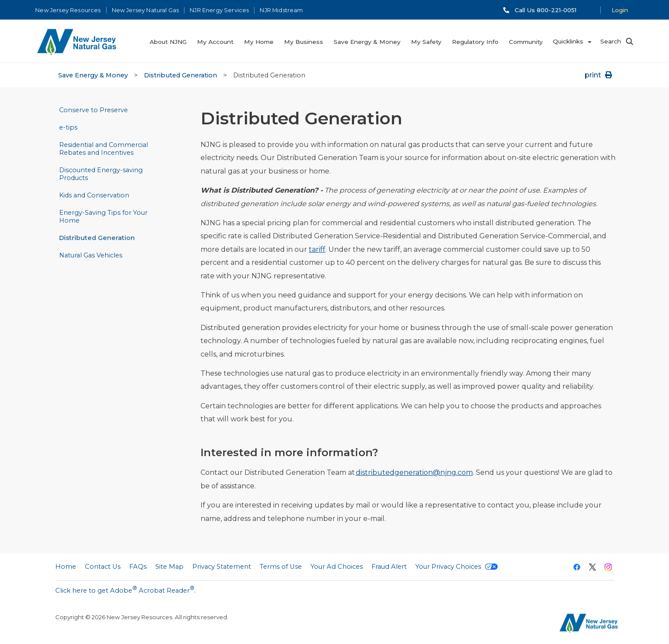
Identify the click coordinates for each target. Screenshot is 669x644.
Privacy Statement (222, 567)
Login (620, 10)
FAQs (138, 567)
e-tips (68, 127)
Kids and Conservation (94, 195)
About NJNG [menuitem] (168, 42)
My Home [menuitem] (259, 42)
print (599, 75)
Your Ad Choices (337, 567)
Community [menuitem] (526, 42)
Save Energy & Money (93, 75)
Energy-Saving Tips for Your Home (103, 217)
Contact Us (103, 567)
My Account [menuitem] (215, 42)
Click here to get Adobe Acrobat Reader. (125, 590)
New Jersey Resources (68, 10)
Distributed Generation (181, 75)
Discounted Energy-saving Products (101, 174)
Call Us (545, 10)
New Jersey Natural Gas (146, 10)
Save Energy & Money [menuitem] (367, 42)
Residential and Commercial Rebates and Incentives (104, 149)
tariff (317, 249)
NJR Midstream (281, 10)
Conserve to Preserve (94, 110)
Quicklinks (568, 41)
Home (66, 567)
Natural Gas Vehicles (91, 255)
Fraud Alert (389, 567)
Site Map (169, 567)
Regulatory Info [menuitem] (475, 42)
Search (611, 41)
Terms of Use (281, 567)
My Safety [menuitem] (426, 42)
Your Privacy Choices (457, 567)
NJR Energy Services (219, 10)
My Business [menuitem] (304, 42)
